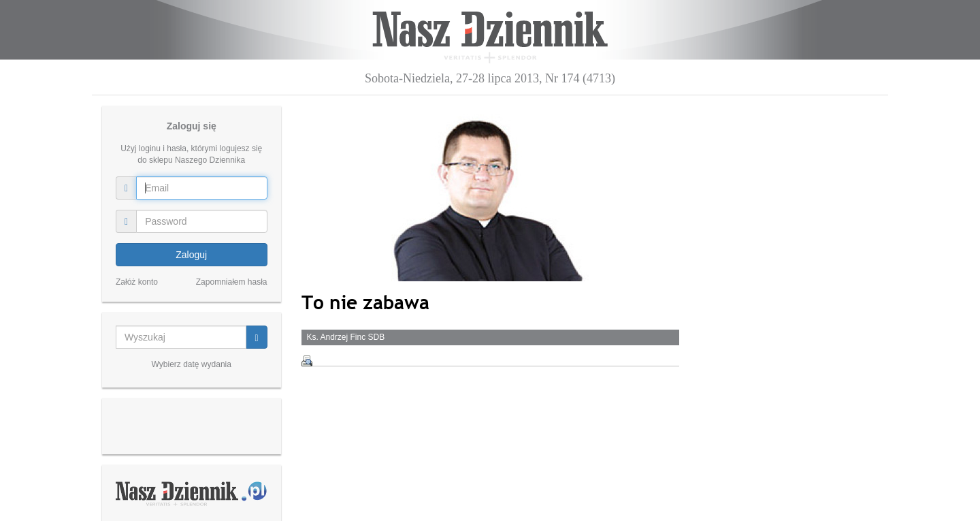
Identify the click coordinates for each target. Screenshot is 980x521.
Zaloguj (191, 255)
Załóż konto (137, 282)
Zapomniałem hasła (232, 282)
